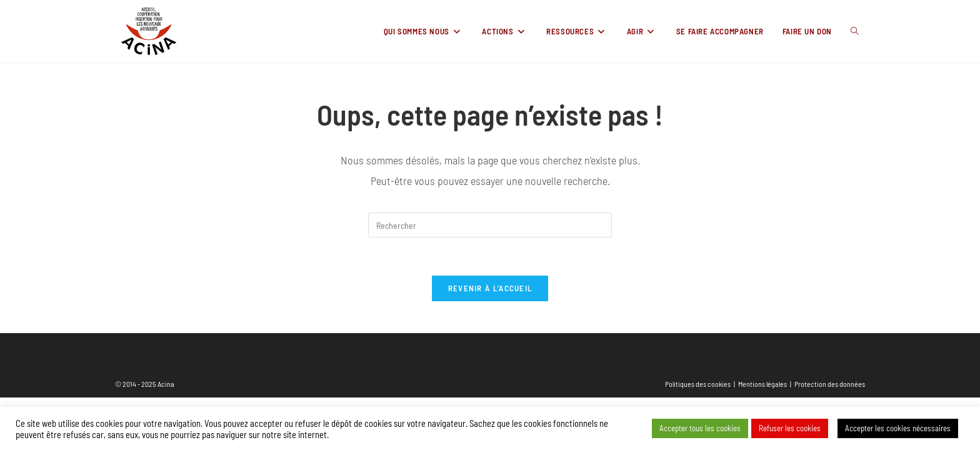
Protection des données (830, 384)
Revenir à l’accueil (490, 288)
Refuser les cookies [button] (790, 428)
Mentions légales (762, 384)
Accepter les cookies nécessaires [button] (898, 428)
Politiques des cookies (698, 384)
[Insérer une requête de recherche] (490, 225)
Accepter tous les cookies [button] (700, 428)
